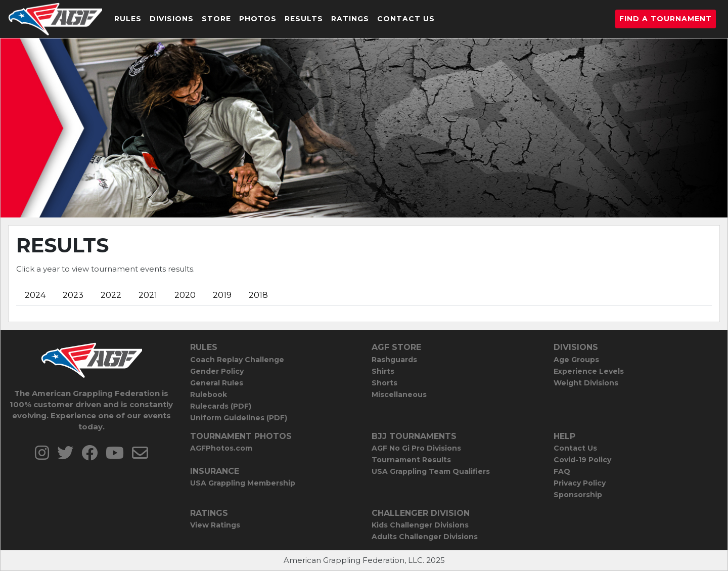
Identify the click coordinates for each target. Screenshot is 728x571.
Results (304, 19)
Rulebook (209, 394)
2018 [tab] (258, 295)
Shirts (383, 371)
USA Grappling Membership (243, 483)
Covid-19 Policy (582, 460)
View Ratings (215, 525)
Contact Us (406, 19)
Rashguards (394, 360)
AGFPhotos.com (221, 448)
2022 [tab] (111, 295)
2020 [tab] (185, 295)
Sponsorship (578, 495)
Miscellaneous (399, 394)
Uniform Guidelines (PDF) (239, 418)
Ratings (350, 19)
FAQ (562, 471)
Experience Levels (589, 371)
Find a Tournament (666, 19)
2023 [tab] (73, 295)
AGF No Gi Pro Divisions (416, 448)
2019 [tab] (222, 295)
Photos (258, 19)
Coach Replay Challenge (237, 360)
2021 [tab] (148, 295)
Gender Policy (217, 371)
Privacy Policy (580, 483)
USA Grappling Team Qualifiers (431, 471)
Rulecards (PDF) (221, 406)
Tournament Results (411, 460)
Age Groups (576, 360)
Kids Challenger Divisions (420, 525)
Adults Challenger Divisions (425, 537)
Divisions (172, 19)
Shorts (384, 383)
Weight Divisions (586, 383)
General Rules (217, 383)
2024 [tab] (35, 295)
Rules (128, 19)
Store (216, 19)
